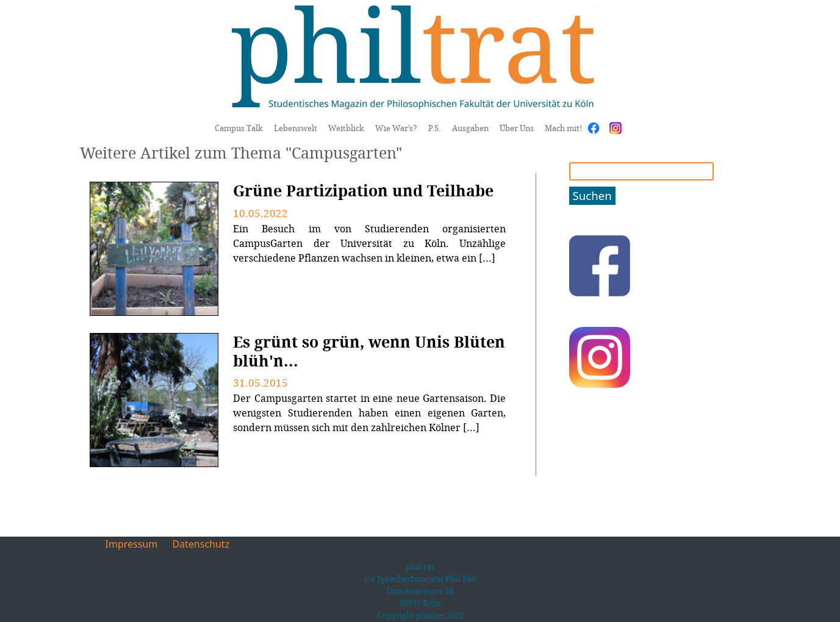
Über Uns (517, 128)
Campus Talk (239, 128)
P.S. (435, 128)
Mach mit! (563, 128)
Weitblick (346, 128)
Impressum (132, 544)
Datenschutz (201, 544)
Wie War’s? (396, 128)
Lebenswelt (296, 128)
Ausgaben (470, 128)
